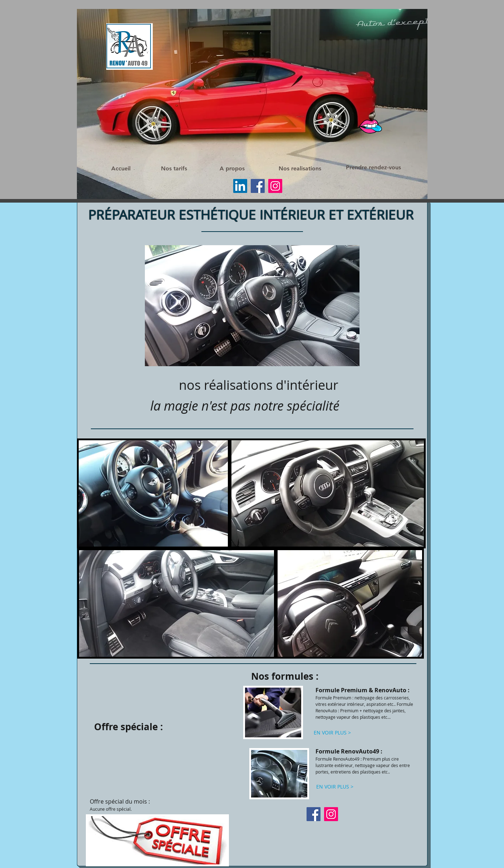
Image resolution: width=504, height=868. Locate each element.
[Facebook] (258, 186)
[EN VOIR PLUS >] (332, 733)
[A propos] (232, 169)
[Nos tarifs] (174, 169)
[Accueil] (121, 169)
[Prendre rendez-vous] (373, 168)
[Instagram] (275, 186)
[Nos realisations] (300, 169)
